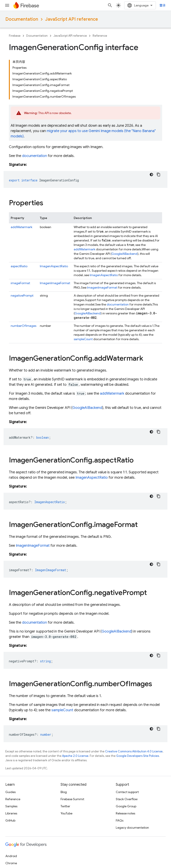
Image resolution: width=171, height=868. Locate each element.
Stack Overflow (127, 799)
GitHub (10, 820)
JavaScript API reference (72, 19)
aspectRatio (19, 266)
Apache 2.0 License (75, 756)
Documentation (22, 19)
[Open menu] (7, 5)
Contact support (127, 792)
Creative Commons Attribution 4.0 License (134, 751)
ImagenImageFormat (55, 283)
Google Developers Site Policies (138, 756)
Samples (11, 806)
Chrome (11, 863)
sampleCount (83, 339)
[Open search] (110, 5)
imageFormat (20, 283)
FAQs (120, 820)
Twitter (65, 806)
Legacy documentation (132, 828)
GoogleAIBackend (124, 254)
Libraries (11, 813)
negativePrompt (22, 295)
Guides (10, 792)
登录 (163, 5)
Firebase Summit (72, 799)
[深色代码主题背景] (151, 175)
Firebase (15, 36)
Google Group (126, 806)
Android (11, 856)
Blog (64, 792)
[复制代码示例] (159, 175)
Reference (100, 36)
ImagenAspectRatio (54, 266)
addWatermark (21, 227)
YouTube (66, 813)
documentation (35, 156)
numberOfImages (23, 326)
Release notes (125, 813)
